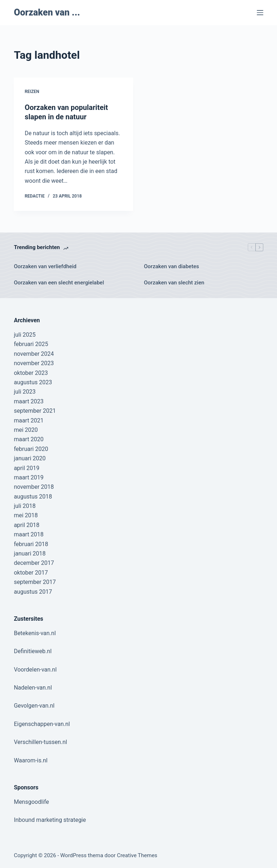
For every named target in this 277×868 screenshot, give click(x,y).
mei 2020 (26, 430)
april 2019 (27, 468)
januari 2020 (30, 458)
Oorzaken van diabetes (172, 266)
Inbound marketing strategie (50, 820)
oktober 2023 (31, 373)
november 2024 (34, 354)
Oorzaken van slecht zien (174, 283)
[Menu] (260, 13)
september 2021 (35, 411)
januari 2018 (30, 553)
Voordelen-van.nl (35, 670)
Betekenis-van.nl (35, 633)
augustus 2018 (33, 497)
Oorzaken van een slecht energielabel (59, 283)
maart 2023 (28, 401)
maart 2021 (28, 420)
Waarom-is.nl (30, 760)
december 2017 (34, 563)
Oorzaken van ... (47, 12)
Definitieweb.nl (33, 651)
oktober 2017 (31, 573)
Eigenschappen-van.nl (42, 724)
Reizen (32, 92)
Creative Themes (137, 855)
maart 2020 (28, 439)
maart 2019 (28, 477)
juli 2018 (25, 506)
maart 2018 (28, 534)
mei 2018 (26, 515)
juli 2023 (25, 392)
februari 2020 (31, 449)
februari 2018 (31, 544)
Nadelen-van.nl (33, 688)
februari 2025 (31, 344)
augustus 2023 (33, 382)
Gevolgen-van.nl (34, 706)
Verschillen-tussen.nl (40, 742)
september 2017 (35, 582)
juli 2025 (25, 335)
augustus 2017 (33, 592)
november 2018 (34, 487)
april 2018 (27, 525)
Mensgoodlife (31, 802)
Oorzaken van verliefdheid (45, 266)
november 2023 (34, 363)
